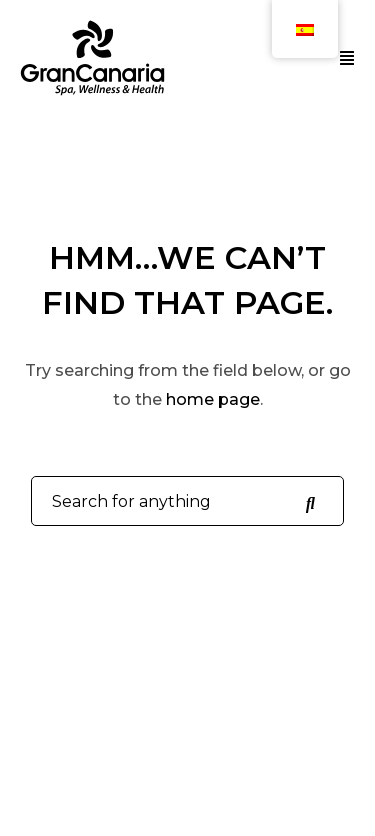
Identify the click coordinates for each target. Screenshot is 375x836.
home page (213, 399)
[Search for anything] (310, 502)
